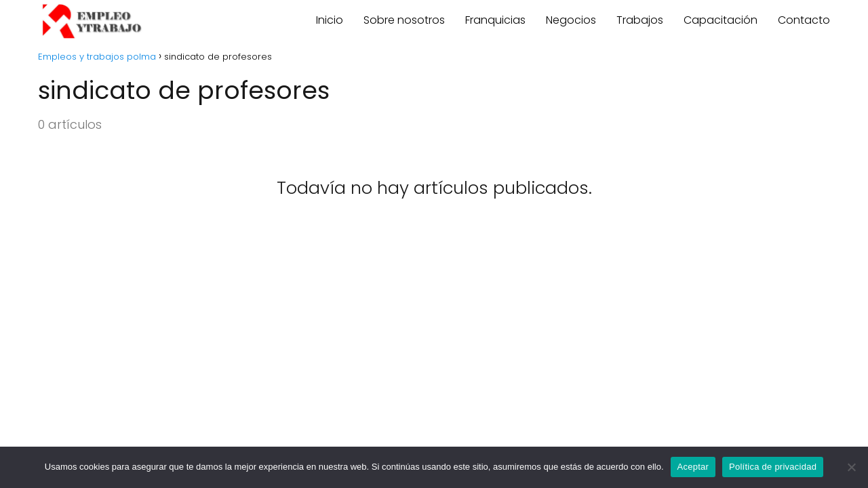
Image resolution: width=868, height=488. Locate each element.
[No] (851, 467)
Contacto (804, 20)
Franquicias (495, 20)
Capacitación (721, 20)
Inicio (330, 20)
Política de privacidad (773, 467)
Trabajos (640, 20)
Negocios (571, 20)
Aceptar (693, 467)
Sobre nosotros (404, 20)
